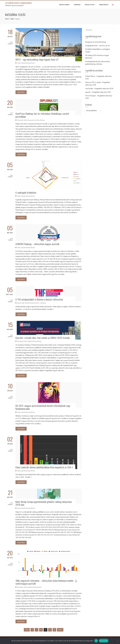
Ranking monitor (104, 5)
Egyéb (19, 303)
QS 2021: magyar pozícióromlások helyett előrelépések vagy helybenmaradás (43, 407)
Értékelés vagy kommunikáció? (14, 5)
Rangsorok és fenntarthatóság (96, 42)
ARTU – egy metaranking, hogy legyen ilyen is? (37, 59)
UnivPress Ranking (65, 5)
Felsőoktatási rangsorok (18, 3)
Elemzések (20, 120)
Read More (21, 92)
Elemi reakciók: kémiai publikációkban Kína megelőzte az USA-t (44, 467)
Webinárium (78, 5)
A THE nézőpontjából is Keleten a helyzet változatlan (39, 299)
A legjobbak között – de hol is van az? (98, 46)
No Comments (10, 43)
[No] (118, 641)
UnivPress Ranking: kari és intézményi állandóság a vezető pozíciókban (42, 115)
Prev (27, 630)
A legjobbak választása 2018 (104, 89)
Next (60, 630)
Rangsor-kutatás (90, 5)
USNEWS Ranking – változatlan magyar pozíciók (37, 244)
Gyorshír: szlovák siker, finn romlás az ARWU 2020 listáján (43, 338)
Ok (96, 641)
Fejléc (19, 63)
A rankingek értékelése (26, 193)
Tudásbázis (43, 303)
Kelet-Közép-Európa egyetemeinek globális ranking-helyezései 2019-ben (44, 503)
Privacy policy (104, 641)
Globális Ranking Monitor (28, 63)
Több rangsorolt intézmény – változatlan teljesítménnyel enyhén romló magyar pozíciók (44, 582)
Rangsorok (30, 120)
